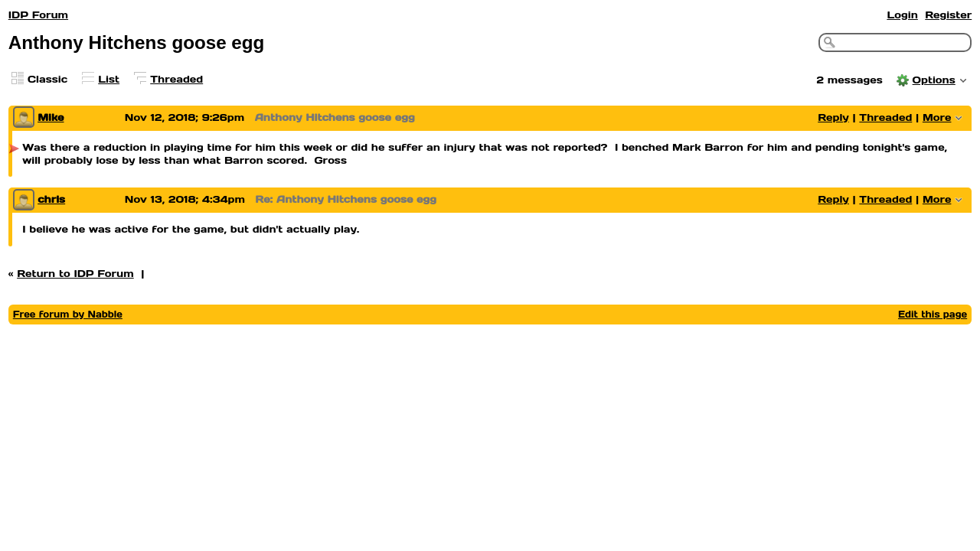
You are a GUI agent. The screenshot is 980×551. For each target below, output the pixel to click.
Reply (833, 117)
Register (948, 15)
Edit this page (933, 314)
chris (51, 199)
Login (902, 15)
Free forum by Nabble (68, 314)
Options (934, 80)
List (109, 79)
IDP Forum (38, 15)
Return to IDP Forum (75, 274)
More (937, 117)
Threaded (176, 79)
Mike (51, 117)
